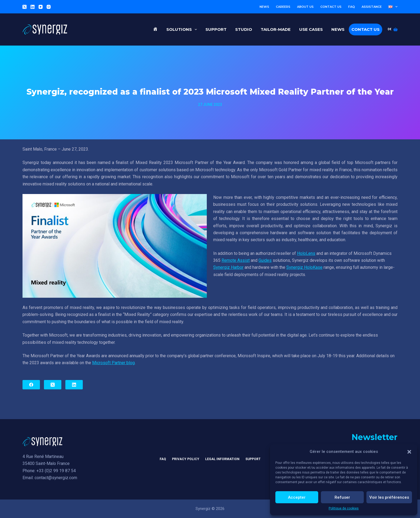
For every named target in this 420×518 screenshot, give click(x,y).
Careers (283, 7)
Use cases (311, 29)
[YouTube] (41, 7)
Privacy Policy (186, 459)
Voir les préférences (389, 497)
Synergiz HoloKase (304, 267)
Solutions (183, 29)
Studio (244, 29)
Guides (265, 260)
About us (305, 7)
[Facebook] (31, 385)
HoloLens (306, 253)
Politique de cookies (344, 508)
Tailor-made (276, 29)
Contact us (331, 7)
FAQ (352, 7)
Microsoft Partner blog (113, 363)
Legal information (222, 459)
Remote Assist (236, 260)
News (264, 7)
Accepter (297, 497)
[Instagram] (49, 7)
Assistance (372, 7)
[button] (409, 452)
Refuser (342, 497)
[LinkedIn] (33, 7)
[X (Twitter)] (25, 7)
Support (216, 29)
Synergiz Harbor (228, 267)
